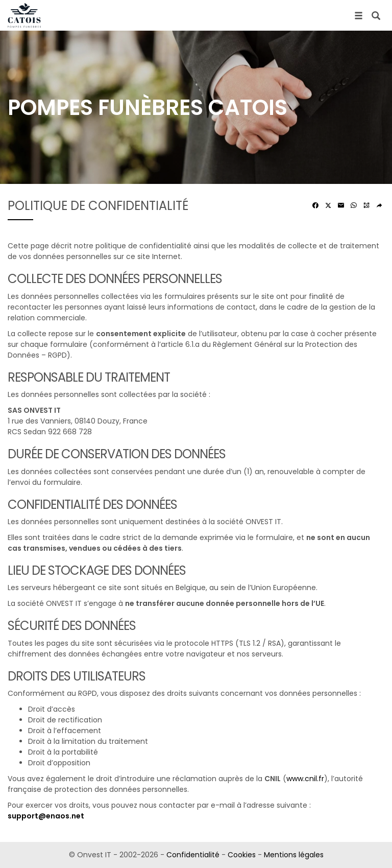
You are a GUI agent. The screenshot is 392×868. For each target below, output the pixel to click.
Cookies (242, 855)
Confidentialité (193, 855)
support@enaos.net (46, 816)
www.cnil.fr (305, 779)
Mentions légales (294, 855)
